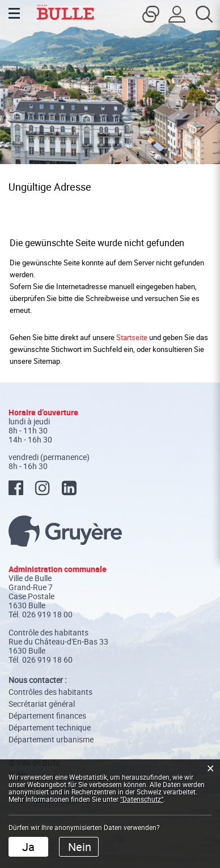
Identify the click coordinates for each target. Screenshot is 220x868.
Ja (28, 847)
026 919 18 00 (47, 614)
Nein (80, 847)
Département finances (47, 716)
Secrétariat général (42, 704)
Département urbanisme (51, 739)
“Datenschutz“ (142, 799)
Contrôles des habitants (50, 692)
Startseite (132, 337)
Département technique (50, 727)
